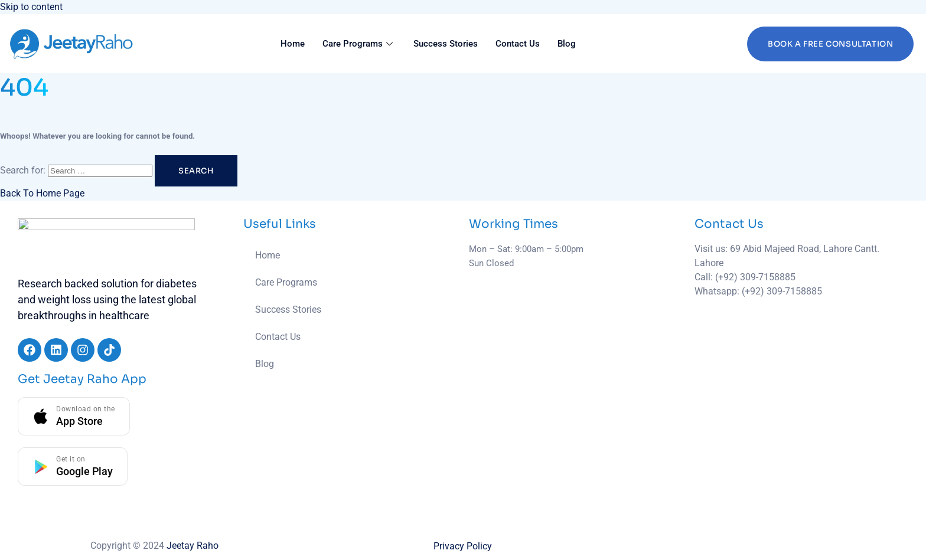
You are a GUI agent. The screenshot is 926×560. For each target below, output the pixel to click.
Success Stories (446, 44)
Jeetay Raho (193, 546)
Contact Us (518, 44)
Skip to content (31, 7)
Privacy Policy (463, 546)
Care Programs (359, 44)
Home (293, 44)
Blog (567, 44)
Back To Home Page (42, 193)
